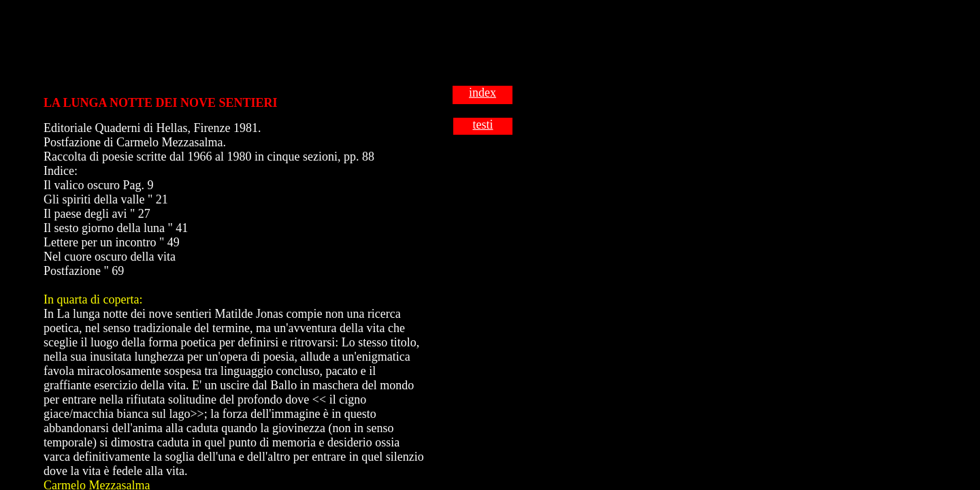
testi (483, 125)
